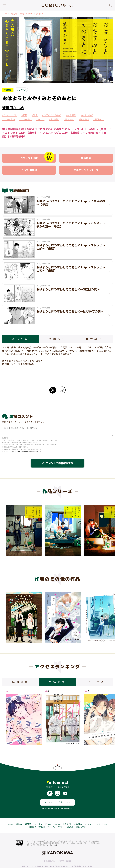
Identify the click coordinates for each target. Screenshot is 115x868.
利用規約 (42, 818)
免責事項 (33, 818)
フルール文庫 (102, 816)
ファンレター (89, 816)
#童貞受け (54, 119)
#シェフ (40, 119)
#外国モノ (99, 119)
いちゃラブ (21, 90)
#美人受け (71, 115)
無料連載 (19, 816)
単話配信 (13, 14)
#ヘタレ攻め (87, 115)
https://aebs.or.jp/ (52, 837)
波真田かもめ (13, 108)
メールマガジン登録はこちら (57, 794)
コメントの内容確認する (57, 463)
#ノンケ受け (26, 119)
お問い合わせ (81, 818)
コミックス (38, 816)
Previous (10, 529)
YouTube (57, 816)
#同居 (24, 115)
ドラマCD (48, 816)
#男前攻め (69, 119)
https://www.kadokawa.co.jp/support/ (29, 451)
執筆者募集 (78, 816)
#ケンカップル (10, 115)
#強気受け (84, 119)
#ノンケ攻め (9, 119)
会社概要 (70, 818)
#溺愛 (35, 115)
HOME (5, 14)
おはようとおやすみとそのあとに (31, 14)
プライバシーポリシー (56, 818)
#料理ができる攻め (52, 115)
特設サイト (67, 816)
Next (105, 529)
